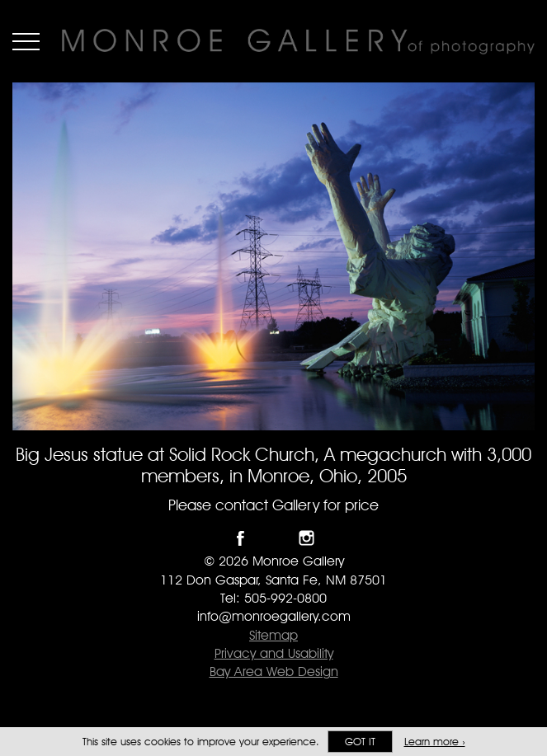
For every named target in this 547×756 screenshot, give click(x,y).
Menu (26, 41)
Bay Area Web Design (274, 671)
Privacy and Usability (274, 653)
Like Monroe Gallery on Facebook (240, 538)
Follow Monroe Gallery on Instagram (307, 538)
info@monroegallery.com (274, 616)
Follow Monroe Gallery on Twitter (273, 538)
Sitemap (273, 635)
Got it (360, 742)
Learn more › (435, 742)
